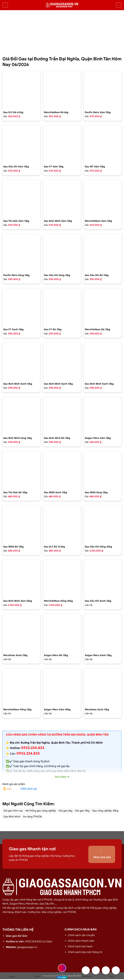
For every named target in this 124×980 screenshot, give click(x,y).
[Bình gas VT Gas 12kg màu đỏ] (62, 307)
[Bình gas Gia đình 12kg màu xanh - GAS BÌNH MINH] (21, 362)
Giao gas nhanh (23, 761)
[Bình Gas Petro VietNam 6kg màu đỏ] (62, 90)
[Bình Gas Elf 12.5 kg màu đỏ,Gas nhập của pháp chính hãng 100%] (62, 524)
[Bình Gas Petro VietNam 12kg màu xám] (103, 199)
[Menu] (5, 5)
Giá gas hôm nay (13, 811)
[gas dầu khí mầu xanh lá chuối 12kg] (103, 579)
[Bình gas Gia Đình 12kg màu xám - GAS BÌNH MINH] (62, 199)
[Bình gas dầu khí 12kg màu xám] (21, 144)
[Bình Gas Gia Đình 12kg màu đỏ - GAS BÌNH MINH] (62, 416)
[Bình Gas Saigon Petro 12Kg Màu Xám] (103, 416)
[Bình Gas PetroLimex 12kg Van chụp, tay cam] (103, 687)
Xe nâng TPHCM (32, 817)
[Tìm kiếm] (119, 5)
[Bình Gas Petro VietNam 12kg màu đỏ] (103, 307)
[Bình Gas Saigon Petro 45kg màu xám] (62, 687)
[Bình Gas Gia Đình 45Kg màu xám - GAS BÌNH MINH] (21, 579)
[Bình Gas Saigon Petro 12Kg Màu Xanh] (103, 633)
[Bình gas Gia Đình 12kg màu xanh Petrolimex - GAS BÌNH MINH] (62, 362)
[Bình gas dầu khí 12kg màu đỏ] (103, 253)
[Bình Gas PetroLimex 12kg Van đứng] (21, 633)
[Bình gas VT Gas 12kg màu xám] (62, 144)
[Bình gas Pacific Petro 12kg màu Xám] (103, 90)
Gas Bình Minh (12, 817)
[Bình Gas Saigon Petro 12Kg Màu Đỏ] (62, 633)
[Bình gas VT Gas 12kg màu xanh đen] (21, 307)
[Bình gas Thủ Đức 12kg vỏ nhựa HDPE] (21, 470)
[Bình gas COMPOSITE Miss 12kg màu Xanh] (62, 470)
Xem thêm (61, 777)
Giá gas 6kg (65, 811)
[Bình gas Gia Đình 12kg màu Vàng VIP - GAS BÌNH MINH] (21, 416)
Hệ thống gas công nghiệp (41, 811)
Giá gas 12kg (82, 811)
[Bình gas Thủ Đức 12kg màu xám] (21, 199)
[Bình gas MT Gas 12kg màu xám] (103, 144)
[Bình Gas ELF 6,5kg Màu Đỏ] (21, 90)
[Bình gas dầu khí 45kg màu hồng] (103, 524)
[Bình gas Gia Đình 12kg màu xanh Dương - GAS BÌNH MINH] (103, 362)
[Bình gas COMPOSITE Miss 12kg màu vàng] (103, 470)
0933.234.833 (28, 753)
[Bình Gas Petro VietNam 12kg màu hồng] (21, 687)
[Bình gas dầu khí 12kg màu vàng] (62, 253)
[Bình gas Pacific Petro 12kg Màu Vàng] (21, 253)
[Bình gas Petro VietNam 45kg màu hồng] (62, 579)
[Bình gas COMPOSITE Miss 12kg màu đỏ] (21, 524)
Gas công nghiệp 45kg (105, 811)
